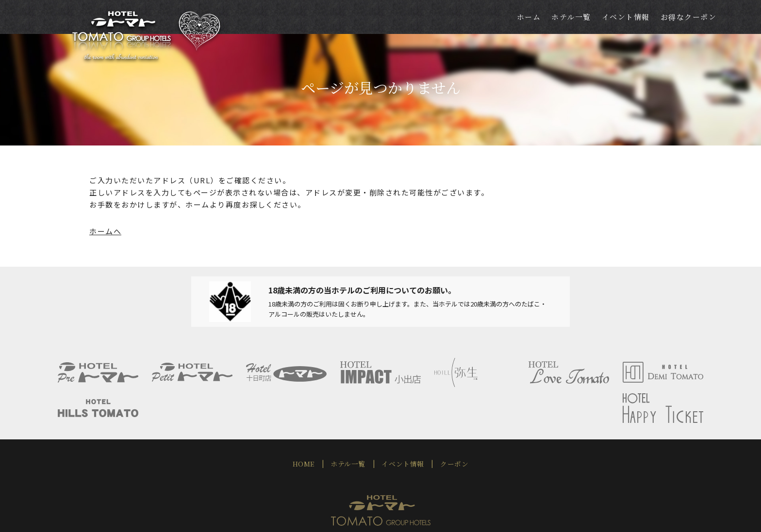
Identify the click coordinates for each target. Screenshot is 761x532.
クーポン (449, 425)
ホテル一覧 (350, 425)
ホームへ (105, 231)
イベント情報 (401, 425)
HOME (309, 425)
